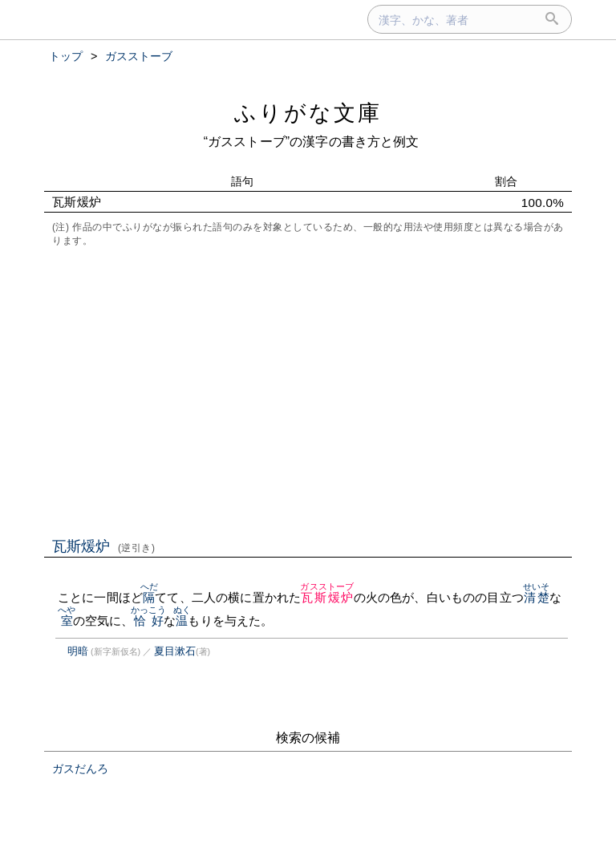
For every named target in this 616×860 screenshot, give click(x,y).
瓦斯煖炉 (104, 546)
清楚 (536, 597)
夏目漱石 (175, 651)
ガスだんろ (80, 769)
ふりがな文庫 (308, 113)
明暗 (78, 651)
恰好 (149, 621)
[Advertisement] (308, 391)
